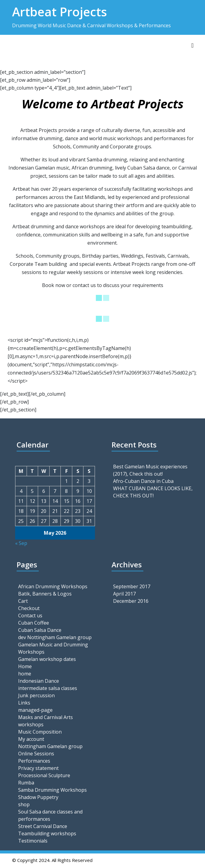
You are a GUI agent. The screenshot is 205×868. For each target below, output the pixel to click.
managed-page (35, 710)
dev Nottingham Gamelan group (55, 637)
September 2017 (132, 586)
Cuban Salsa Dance (40, 630)
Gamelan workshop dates (47, 659)
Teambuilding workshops (47, 833)
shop (24, 804)
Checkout (29, 608)
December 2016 (131, 601)
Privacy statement (38, 768)
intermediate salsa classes (48, 688)
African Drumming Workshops (53, 586)
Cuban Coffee (34, 623)
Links (24, 703)
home (25, 674)
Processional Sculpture (44, 775)
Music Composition (40, 732)
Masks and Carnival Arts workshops (46, 721)
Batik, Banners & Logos (45, 594)
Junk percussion (36, 695)
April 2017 (124, 594)
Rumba (26, 783)
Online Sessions (36, 754)
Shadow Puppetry (38, 797)
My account (31, 739)
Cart (23, 601)
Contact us (30, 616)
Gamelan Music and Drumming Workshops (53, 648)
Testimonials (33, 841)
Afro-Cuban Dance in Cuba (143, 481)
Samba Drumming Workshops (52, 790)
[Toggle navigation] (192, 45)
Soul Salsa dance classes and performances (50, 815)
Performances (34, 761)
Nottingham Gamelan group (50, 746)
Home (25, 666)
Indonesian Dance (39, 681)
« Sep (21, 543)
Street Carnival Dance (43, 826)
